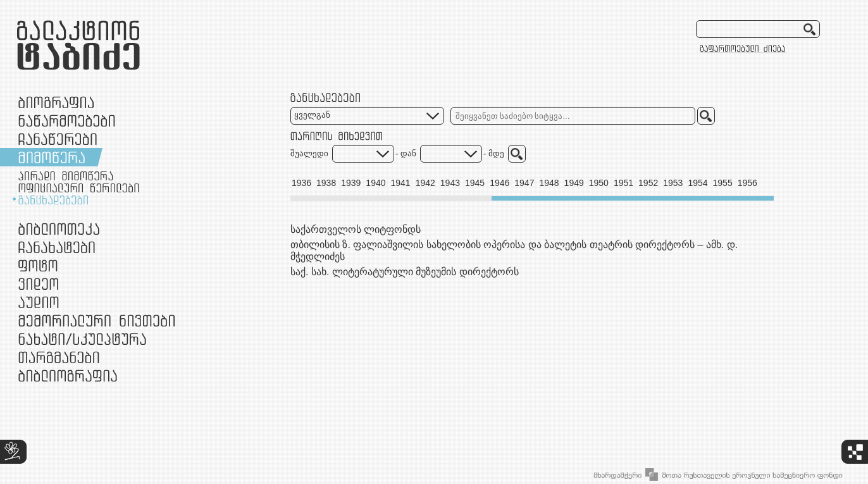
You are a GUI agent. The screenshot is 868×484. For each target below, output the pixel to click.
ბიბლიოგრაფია (68, 375)
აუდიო (39, 302)
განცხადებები (53, 200)
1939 (351, 183)
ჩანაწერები (58, 139)
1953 (673, 183)
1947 (524, 183)
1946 (499, 183)
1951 (623, 183)
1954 (697, 183)
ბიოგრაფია (56, 102)
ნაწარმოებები (67, 121)
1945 (475, 183)
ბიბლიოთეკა (59, 229)
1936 (301, 183)
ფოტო (38, 265)
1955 (723, 183)
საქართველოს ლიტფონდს (356, 229)
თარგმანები (59, 357)
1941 (401, 183)
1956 (747, 183)
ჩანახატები (57, 247)
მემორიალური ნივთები (96, 320)
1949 (574, 183)
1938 (326, 183)
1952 (648, 183)
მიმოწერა (52, 157)
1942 (425, 183)
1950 (599, 183)
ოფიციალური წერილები (79, 188)
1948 (549, 183)
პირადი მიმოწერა (66, 176)
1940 (375, 183)
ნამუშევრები (82, 339)
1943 (450, 183)
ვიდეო (38, 284)
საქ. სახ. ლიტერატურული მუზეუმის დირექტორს (405, 272)
